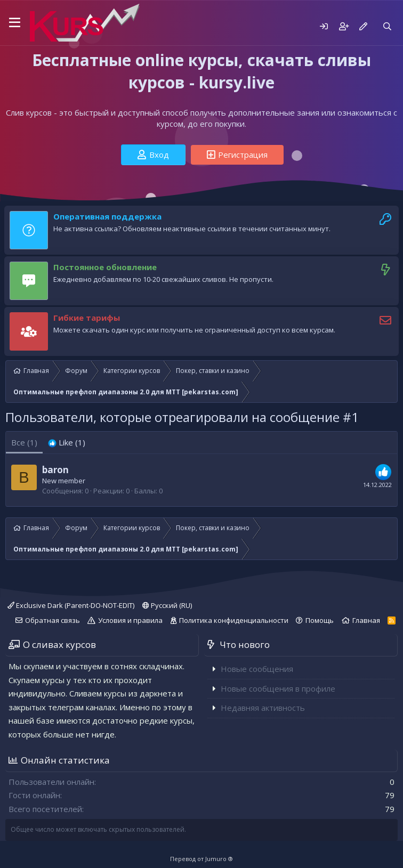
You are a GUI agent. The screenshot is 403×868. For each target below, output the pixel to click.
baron (55, 470)
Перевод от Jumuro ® (201, 859)
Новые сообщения (257, 669)
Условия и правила (130, 620)
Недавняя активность (263, 708)
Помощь (320, 620)
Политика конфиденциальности (234, 620)
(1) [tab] (24, 442)
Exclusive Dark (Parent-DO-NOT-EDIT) (71, 605)
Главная (366, 620)
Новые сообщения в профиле (278, 688)
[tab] (67, 443)
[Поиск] (387, 26)
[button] (15, 23)
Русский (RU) (167, 605)
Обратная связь (53, 620)
